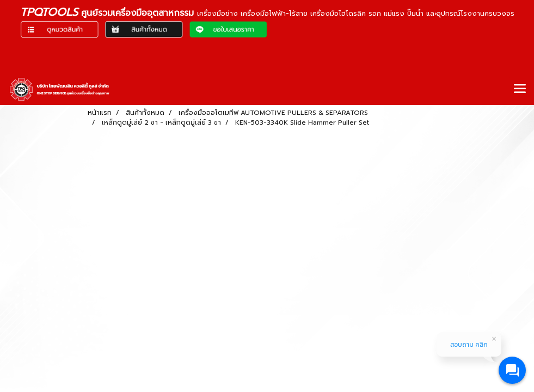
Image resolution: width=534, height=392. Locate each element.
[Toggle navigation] (520, 89)
